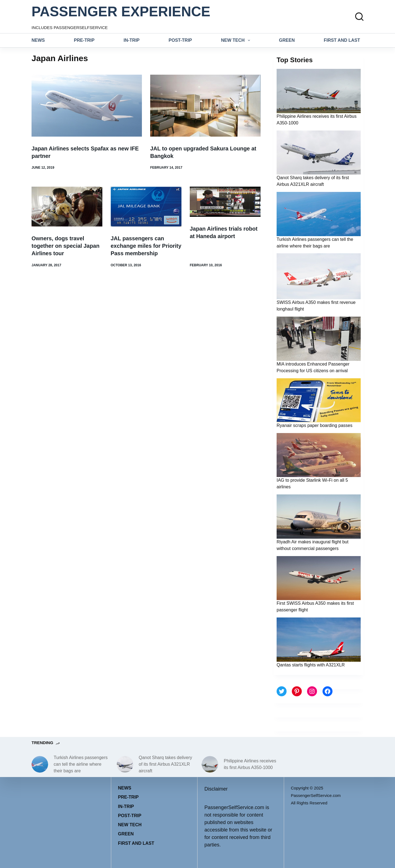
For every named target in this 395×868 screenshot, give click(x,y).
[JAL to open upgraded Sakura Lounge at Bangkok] (205, 106)
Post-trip (180, 40)
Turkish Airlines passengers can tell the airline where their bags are (81, 764)
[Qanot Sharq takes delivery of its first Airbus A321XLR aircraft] (125, 764)
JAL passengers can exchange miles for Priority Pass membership (145, 245)
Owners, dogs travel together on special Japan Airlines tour (66, 245)
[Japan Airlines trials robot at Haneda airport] (225, 201)
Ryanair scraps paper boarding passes (315, 425)
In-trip (132, 40)
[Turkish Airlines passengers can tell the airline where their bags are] (40, 764)
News (38, 40)
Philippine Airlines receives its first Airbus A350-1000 (250, 764)
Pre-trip (84, 40)
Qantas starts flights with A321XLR (311, 665)
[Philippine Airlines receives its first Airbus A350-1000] (210, 764)
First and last (342, 40)
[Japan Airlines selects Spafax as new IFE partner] (87, 106)
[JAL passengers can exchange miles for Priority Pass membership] (146, 206)
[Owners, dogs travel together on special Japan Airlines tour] (67, 206)
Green (287, 40)
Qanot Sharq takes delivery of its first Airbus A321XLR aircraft (166, 764)
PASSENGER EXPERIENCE (121, 12)
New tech (237, 40)
